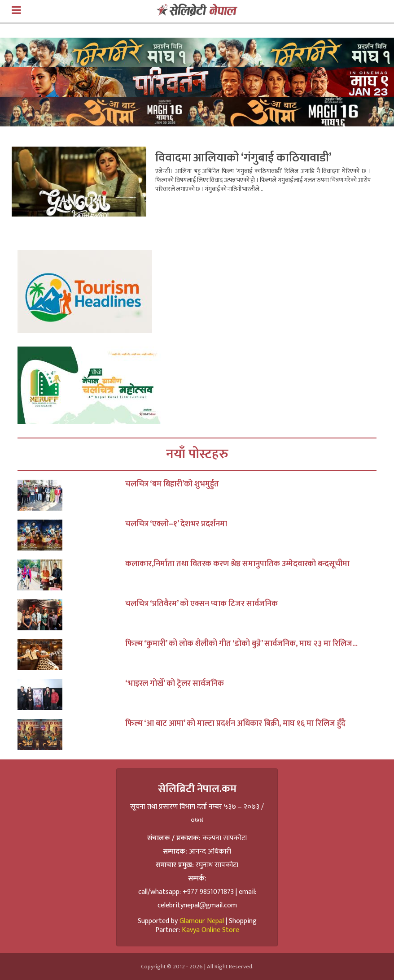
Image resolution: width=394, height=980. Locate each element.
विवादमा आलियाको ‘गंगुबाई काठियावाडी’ (243, 158)
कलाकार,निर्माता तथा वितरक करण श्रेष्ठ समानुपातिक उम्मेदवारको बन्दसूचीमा (237, 564)
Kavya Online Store (210, 930)
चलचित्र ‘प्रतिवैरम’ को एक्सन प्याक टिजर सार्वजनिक (201, 604)
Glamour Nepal (202, 921)
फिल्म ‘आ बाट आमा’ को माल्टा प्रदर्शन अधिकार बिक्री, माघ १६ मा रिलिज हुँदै (235, 724)
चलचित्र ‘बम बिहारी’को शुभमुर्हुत (172, 484)
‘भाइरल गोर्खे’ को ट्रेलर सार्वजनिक (175, 684)
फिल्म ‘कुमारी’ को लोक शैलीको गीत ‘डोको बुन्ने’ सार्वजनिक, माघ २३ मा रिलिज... (241, 644)
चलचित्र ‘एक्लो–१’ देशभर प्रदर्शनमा (176, 524)
